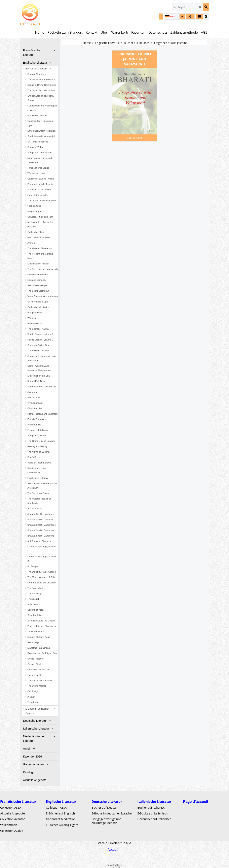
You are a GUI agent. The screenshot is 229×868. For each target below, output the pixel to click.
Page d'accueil (196, 802)
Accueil (113, 849)
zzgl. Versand (135, 138)
